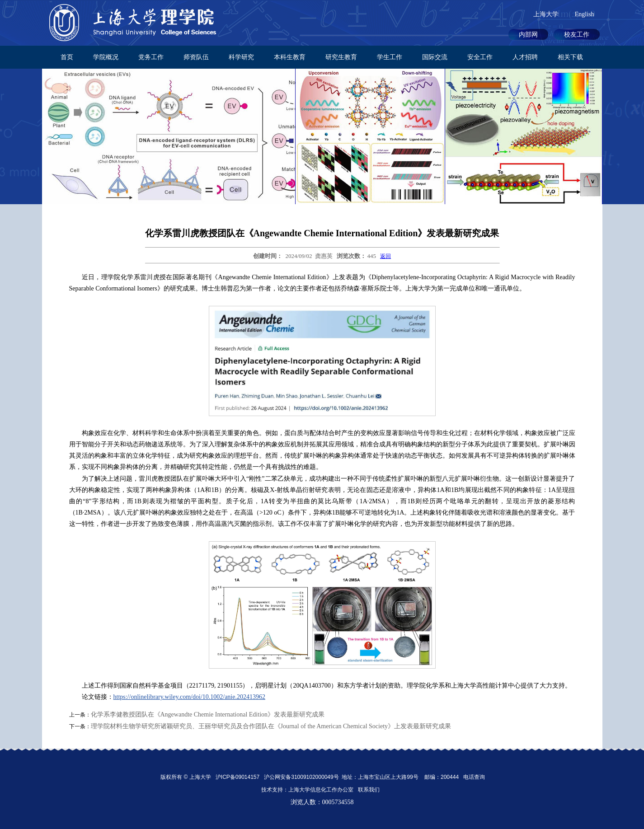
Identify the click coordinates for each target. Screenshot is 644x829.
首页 (67, 57)
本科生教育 (290, 57)
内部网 (528, 35)
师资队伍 (196, 57)
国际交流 (435, 57)
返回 (385, 256)
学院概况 (106, 57)
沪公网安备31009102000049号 (301, 777)
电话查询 (474, 777)
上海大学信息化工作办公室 (323, 790)
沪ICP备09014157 (238, 777)
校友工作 (577, 35)
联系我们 (369, 790)
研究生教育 (341, 57)
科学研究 (241, 57)
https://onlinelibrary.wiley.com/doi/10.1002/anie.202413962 (189, 697)
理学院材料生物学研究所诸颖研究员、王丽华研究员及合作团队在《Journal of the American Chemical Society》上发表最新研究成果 (271, 726)
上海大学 (546, 14)
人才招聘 (525, 57)
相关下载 (570, 57)
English (585, 14)
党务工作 (151, 57)
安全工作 (480, 57)
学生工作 (390, 57)
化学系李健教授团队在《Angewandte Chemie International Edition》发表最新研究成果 (208, 714)
